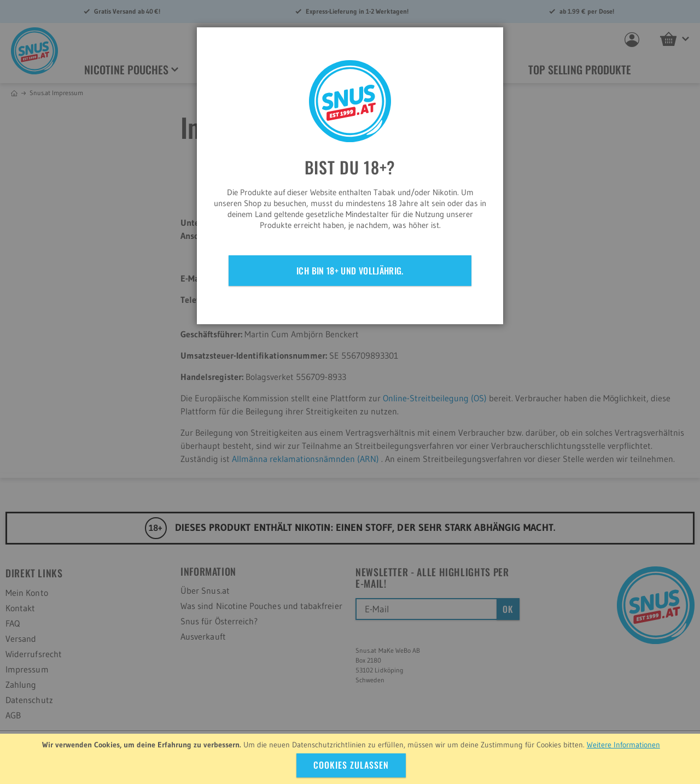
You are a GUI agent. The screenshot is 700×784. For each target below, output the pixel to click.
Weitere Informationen (623, 745)
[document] (351, 759)
